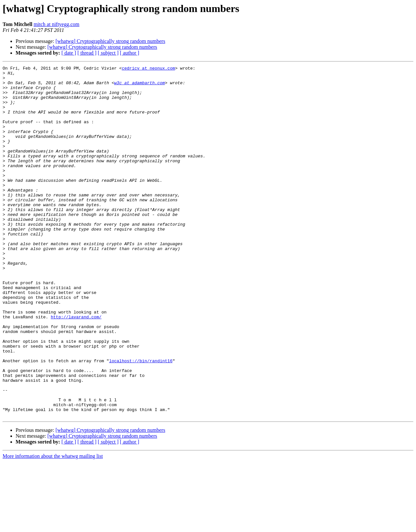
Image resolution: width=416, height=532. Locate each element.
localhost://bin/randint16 (141, 420)
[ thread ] (87, 53)
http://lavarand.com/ (76, 367)
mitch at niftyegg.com (56, 24)
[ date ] (69, 53)
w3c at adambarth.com (139, 86)
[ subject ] (108, 53)
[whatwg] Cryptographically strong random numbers (110, 41)
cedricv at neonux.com (149, 69)
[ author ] (130, 53)
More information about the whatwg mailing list (53, 526)
